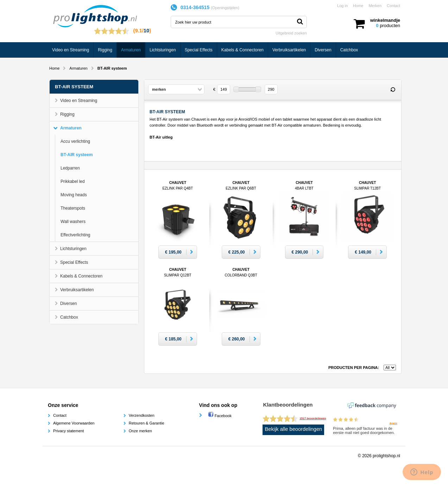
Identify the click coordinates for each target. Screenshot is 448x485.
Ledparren (70, 168)
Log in (342, 6)
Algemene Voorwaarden (74, 423)
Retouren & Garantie (147, 423)
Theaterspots (73, 208)
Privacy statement (68, 431)
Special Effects (199, 50)
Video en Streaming (71, 50)
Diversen (323, 50)
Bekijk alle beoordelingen (294, 429)
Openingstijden (225, 8)
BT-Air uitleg (161, 137)
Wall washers (73, 222)
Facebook (220, 416)
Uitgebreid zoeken (291, 33)
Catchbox (349, 50)
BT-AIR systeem (77, 155)
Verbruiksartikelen (289, 50)
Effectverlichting (75, 235)
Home (358, 6)
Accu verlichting (75, 141)
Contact (393, 6)
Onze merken (140, 431)
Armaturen (131, 50)
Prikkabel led (73, 181)
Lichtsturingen (163, 50)
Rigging (105, 50)
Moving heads (74, 195)
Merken (375, 6)
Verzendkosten (142, 415)
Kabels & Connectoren (242, 50)
